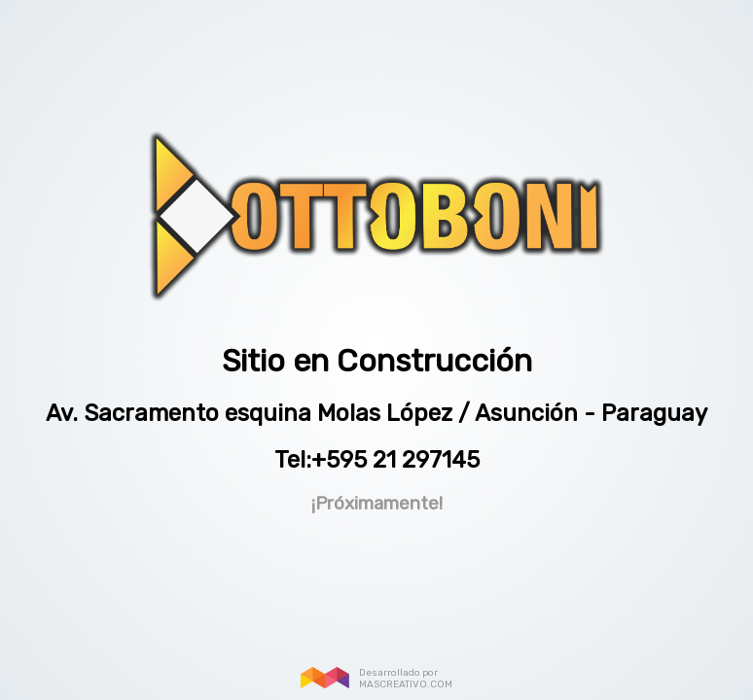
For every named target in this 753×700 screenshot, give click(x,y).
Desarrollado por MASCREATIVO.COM (406, 679)
